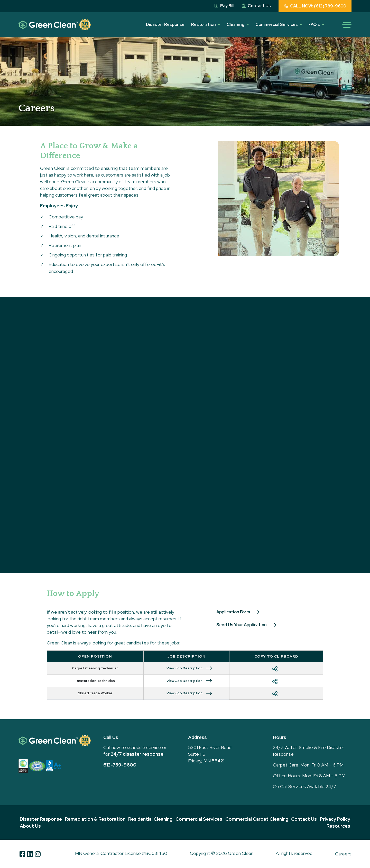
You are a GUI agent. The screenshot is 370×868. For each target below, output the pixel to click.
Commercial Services (277, 25)
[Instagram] (38, 854)
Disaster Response (165, 25)
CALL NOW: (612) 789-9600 (315, 6)
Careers (343, 854)
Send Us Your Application (242, 625)
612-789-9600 (120, 765)
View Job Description (184, 668)
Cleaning (235, 25)
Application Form (233, 612)
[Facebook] (22, 854)
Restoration (203, 25)
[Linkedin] (30, 854)
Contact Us (256, 6)
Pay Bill (224, 6)
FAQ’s (314, 25)
